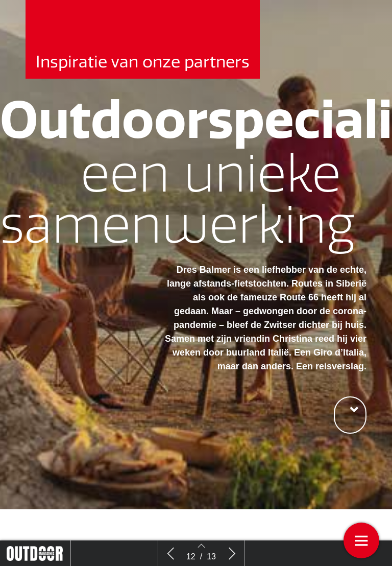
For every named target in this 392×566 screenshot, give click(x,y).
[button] (350, 415)
